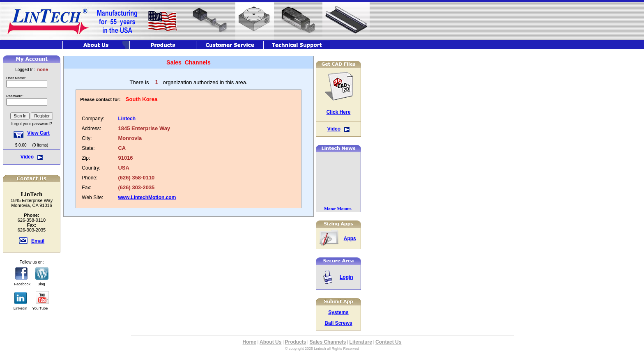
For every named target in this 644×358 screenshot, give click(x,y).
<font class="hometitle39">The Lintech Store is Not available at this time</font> (32, 102)
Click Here (339, 112)
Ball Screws (338, 323)
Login (346, 277)
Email (38, 241)
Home (250, 342)
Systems (338, 312)
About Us (270, 342)
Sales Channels (328, 342)
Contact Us (388, 342)
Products (296, 342)
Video (27, 157)
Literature (361, 342)
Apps (350, 239)
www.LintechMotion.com (147, 197)
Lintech (127, 119)
